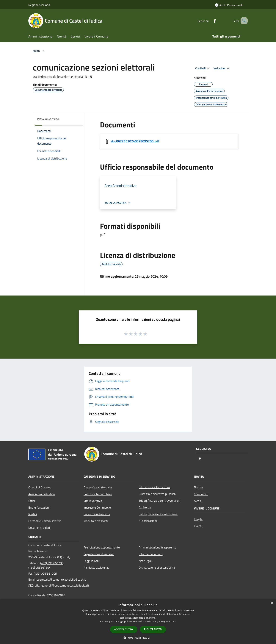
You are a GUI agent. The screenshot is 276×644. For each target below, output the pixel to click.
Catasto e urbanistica (97, 514)
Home (37, 51)
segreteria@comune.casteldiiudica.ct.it (61, 579)
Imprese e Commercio (97, 507)
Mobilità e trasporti (96, 521)
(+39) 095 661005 (45, 573)
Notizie (198, 487)
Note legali (146, 561)
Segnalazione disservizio (99, 554)
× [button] (272, 603)
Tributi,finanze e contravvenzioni (160, 501)
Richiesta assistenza (96, 568)
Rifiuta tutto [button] (153, 629)
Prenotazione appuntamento (102, 547)
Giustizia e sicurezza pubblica (157, 494)
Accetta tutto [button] (124, 629)
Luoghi (198, 519)
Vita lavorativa (93, 501)
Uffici (32, 501)
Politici (33, 514)
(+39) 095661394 (40, 568)
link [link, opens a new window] (174, 622)
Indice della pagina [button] (48, 119)
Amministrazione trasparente (157, 547)
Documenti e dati (39, 528)
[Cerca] (243, 21)
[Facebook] (210, 21)
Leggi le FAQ (91, 561)
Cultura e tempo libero (98, 494)
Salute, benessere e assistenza (158, 514)
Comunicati (201, 494)
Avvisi (198, 501)
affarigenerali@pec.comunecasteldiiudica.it (62, 585)
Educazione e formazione (155, 487)
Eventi (198, 526)
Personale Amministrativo (45, 521)
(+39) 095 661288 (52, 563)
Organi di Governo (40, 487)
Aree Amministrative (42, 494)
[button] (138, 638)
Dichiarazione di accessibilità (157, 568)
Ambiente (145, 507)
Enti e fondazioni (39, 507)
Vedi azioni (222, 68)
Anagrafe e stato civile (98, 487)
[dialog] (138, 622)
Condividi (203, 68)
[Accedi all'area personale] (229, 5)
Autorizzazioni (148, 521)
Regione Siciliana (39, 5)
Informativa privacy (151, 554)
